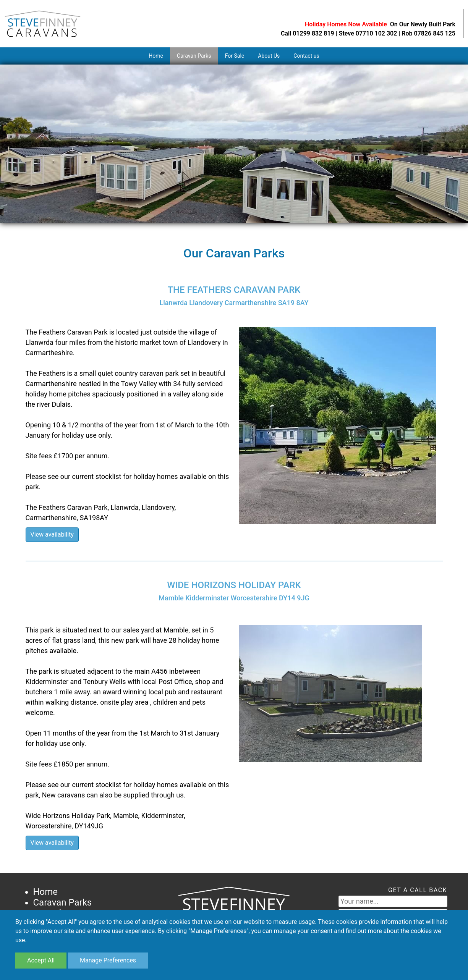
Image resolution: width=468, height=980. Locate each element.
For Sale (235, 56)
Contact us (306, 56)
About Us (269, 56)
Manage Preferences (108, 960)
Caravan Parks (194, 56)
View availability (52, 534)
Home (156, 56)
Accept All (41, 960)
